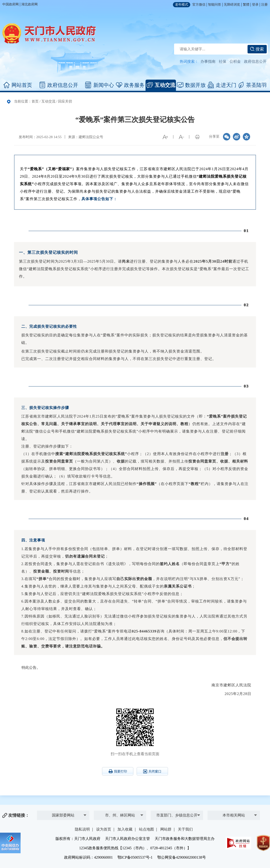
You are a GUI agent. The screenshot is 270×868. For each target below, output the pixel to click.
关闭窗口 (152, 771)
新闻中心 (100, 85)
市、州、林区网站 (120, 815)
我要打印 (118, 771)
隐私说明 (82, 829)
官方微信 (199, 5)
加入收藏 (125, 829)
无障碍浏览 (232, 5)
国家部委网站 (63, 815)
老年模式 (182, 5)
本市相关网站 (234, 815)
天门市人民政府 (49, 33)
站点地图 (146, 829)
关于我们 (185, 829)
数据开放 (191, 85)
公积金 (235, 61)
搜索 (257, 49)
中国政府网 (11, 4)
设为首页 (104, 829)
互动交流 (161, 85)
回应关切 (65, 101)
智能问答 (215, 5)
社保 (223, 61)
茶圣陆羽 (252, 85)
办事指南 (208, 61)
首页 (35, 101)
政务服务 (130, 85)
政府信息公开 (255, 61)
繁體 (246, 5)
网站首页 (18, 85)
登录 (255, 5)
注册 (264, 5)
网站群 (166, 829)
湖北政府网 (29, 4)
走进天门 (222, 85)
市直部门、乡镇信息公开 (177, 815)
